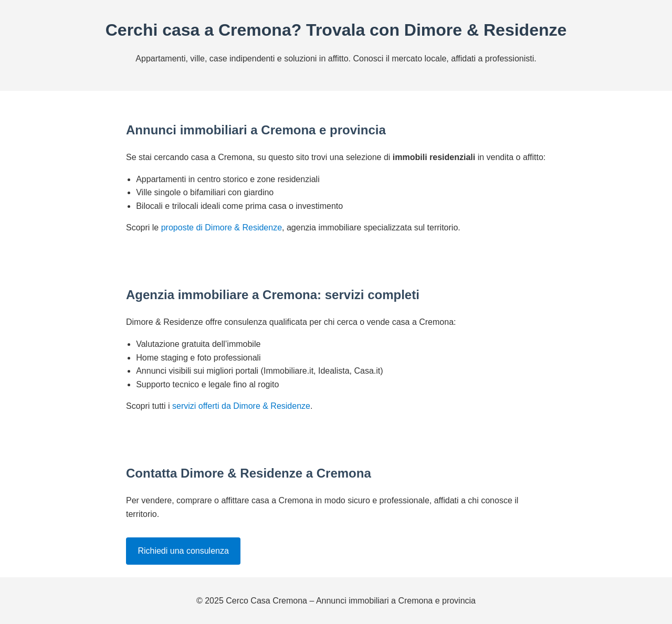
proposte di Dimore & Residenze (222, 228)
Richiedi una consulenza (183, 551)
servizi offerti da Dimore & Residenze (241, 406)
